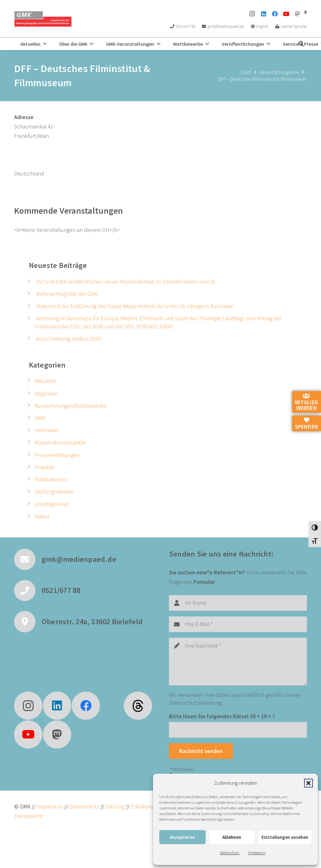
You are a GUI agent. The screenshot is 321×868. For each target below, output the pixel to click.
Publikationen (51, 479)
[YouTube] (286, 14)
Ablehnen (232, 837)
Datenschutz (230, 852)
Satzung (114, 806)
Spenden (307, 424)
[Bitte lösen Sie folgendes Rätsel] (238, 730)
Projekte (44, 467)
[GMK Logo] (43, 19)
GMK (40, 418)
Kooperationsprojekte (60, 442)
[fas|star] (138, 706)
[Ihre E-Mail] (238, 624)
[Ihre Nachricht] (238, 661)
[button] (308, 783)
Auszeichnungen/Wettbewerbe (70, 406)
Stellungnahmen (54, 492)
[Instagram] (252, 14)
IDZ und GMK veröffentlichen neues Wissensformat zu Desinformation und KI (125, 282)
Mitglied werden (307, 402)
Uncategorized (52, 504)
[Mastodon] (297, 14)
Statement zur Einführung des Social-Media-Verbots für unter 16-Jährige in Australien (135, 306)
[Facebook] (275, 14)
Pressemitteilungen (57, 455)
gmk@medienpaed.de (79, 559)
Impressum (257, 852)
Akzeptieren (182, 837)
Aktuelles (45, 381)
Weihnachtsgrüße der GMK (67, 294)
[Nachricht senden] (201, 751)
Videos (42, 516)
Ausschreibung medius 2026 (68, 339)
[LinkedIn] (264, 14)
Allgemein (46, 393)
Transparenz (29, 816)
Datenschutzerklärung (195, 703)
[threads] (305, 12)
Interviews (47, 430)
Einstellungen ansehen (285, 837)
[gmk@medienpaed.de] (28, 559)
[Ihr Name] (238, 603)
